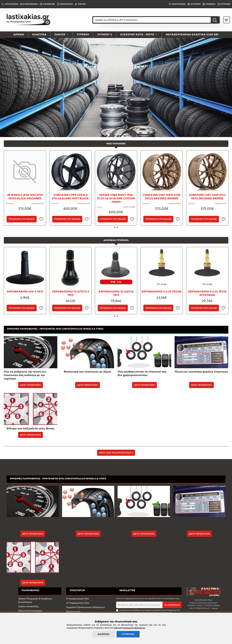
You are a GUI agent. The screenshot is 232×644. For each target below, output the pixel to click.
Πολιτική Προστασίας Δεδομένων (129, 628)
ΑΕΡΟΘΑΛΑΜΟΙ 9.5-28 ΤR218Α (162, 291)
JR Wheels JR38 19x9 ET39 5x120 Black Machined (25, 197)
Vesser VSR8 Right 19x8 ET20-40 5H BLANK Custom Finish (116, 198)
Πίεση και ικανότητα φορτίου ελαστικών (201, 372)
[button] (115, 227)
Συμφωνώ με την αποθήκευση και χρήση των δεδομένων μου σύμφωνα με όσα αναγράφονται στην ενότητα (148, 611)
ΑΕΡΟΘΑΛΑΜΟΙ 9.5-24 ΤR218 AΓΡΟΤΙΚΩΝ (207, 293)
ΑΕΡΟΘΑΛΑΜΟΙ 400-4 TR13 (25, 291)
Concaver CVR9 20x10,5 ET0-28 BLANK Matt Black (70, 197)
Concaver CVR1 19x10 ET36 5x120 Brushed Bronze (162, 197)
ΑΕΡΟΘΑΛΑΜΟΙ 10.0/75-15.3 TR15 (71, 293)
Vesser (99, 207)
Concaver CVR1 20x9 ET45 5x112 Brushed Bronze (207, 197)
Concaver (55, 204)
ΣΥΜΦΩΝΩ (128, 634)
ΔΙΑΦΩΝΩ (103, 634)
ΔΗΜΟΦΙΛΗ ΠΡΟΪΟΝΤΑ (116, 240)
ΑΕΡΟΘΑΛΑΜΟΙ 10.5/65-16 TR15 (116, 293)
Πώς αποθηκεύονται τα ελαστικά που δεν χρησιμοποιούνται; (142, 373)
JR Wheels (10, 204)
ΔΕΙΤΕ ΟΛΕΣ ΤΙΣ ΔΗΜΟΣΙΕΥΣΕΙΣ (115, 453)
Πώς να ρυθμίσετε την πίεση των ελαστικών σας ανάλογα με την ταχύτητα (25, 375)
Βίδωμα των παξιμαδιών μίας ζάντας (30, 428)
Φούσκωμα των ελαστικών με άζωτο (87, 372)
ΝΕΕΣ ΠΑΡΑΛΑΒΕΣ (116, 144)
